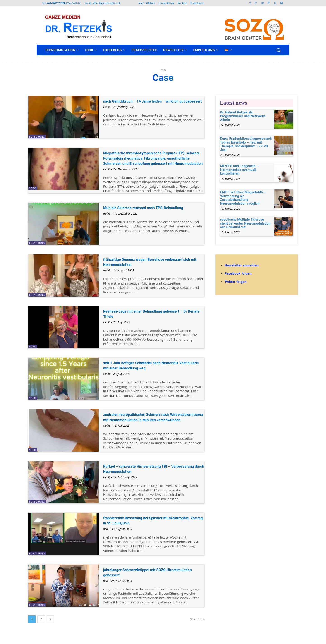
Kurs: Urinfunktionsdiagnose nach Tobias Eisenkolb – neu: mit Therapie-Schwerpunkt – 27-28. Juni (246, 144)
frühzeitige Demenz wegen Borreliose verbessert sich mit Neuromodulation (143, 267)
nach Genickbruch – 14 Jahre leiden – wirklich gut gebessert (153, 104)
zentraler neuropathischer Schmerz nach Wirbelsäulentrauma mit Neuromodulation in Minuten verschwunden (150, 425)
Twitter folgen (236, 282)
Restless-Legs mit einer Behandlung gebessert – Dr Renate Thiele (153, 319)
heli (106, 537)
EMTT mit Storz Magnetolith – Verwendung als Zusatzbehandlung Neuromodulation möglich (243, 198)
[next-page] (50, 628)
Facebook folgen (238, 273)
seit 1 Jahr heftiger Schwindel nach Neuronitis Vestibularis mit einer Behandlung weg (153, 370)
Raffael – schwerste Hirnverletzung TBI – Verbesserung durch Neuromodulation (147, 477)
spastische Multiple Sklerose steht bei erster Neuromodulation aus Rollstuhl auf (245, 223)
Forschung (37, 137)
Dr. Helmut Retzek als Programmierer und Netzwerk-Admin (243, 116)
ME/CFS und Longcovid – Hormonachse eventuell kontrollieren (239, 170)
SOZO (33, 188)
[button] (278, 50)
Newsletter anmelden (242, 265)
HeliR (107, 112)
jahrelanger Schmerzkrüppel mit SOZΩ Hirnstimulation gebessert (144, 581)
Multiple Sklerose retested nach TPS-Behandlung (143, 215)
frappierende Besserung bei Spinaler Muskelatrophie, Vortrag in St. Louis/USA (147, 529)
